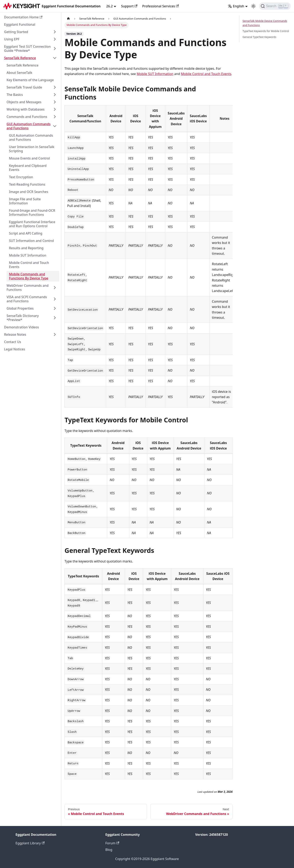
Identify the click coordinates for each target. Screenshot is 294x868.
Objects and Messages (24, 102)
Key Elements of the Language (30, 80)
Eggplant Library (30, 843)
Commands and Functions (27, 117)
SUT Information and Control (31, 241)
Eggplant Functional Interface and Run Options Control (32, 224)
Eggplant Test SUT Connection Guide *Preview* (27, 49)
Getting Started (16, 32)
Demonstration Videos (22, 327)
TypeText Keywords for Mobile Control (266, 31)
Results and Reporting (26, 248)
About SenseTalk (19, 73)
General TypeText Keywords (259, 37)
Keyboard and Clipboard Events (28, 168)
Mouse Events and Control (29, 158)
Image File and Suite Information (25, 201)
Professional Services (161, 6)
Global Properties (20, 308)
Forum (112, 843)
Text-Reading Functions (27, 184)
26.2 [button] (109, 6)
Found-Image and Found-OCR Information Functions (32, 213)
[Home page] (68, 19)
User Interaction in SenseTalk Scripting (32, 149)
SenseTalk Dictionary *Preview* (23, 318)
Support (129, 6)
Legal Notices (15, 349)
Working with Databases (26, 109)
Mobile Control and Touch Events (29, 265)
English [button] (236, 6)
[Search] (275, 6)
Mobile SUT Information (28, 255)
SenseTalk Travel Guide (24, 87)
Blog (109, 850)
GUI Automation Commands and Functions (29, 126)
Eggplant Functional (20, 24)
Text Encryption (21, 177)
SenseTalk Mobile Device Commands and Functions (265, 23)
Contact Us (13, 342)
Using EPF (12, 39)
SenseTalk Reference (20, 58)
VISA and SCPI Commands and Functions (27, 299)
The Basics (15, 95)
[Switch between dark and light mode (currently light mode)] (253, 6)
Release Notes (15, 334)
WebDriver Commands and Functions (28, 288)
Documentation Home (23, 17)
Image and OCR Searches (29, 192)
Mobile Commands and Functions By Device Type (29, 276)
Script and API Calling (26, 233)
